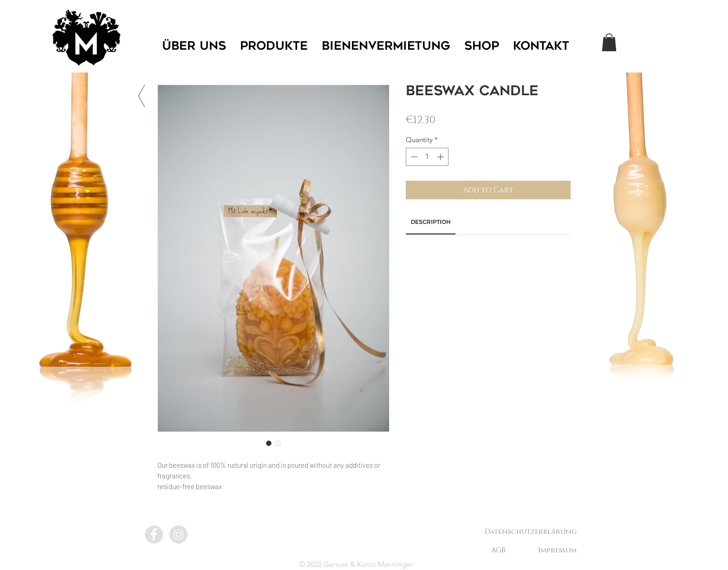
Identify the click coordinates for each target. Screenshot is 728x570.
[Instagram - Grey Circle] (179, 534)
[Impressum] (557, 550)
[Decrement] (413, 157)
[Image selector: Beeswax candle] (269, 443)
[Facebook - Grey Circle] (154, 534)
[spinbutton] (427, 157)
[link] (431, 223)
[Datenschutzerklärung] (531, 531)
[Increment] (441, 157)
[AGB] (498, 550)
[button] (609, 42)
